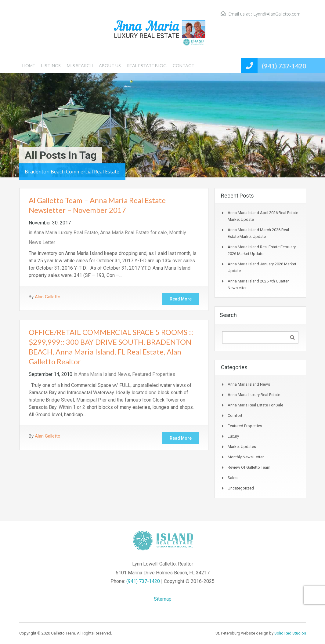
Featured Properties (154, 374)
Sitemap (163, 599)
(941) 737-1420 (284, 66)
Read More (181, 299)
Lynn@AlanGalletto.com (277, 14)
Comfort (235, 415)
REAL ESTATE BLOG (147, 65)
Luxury (233, 436)
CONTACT (184, 65)
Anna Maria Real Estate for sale (134, 233)
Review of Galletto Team (249, 467)
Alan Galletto (48, 297)
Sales (233, 478)
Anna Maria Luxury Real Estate (66, 233)
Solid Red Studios (290, 633)
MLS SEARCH (80, 65)
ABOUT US (110, 65)
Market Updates (242, 447)
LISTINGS (51, 65)
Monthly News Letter (246, 457)
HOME (29, 65)
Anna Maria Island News (104, 374)
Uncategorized (241, 488)
